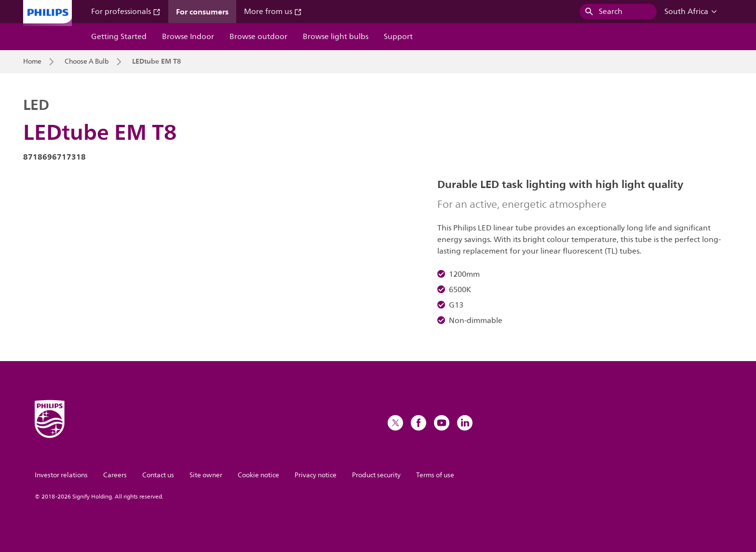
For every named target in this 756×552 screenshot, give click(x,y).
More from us (273, 12)
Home (32, 62)
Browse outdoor (258, 37)
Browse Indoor (188, 37)
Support (398, 37)
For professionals (126, 12)
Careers (115, 475)
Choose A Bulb (87, 62)
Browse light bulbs (336, 37)
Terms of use (435, 475)
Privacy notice (316, 475)
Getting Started (119, 37)
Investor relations (61, 475)
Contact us (158, 475)
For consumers (202, 12)
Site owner (206, 475)
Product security (376, 475)
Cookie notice (258, 475)
